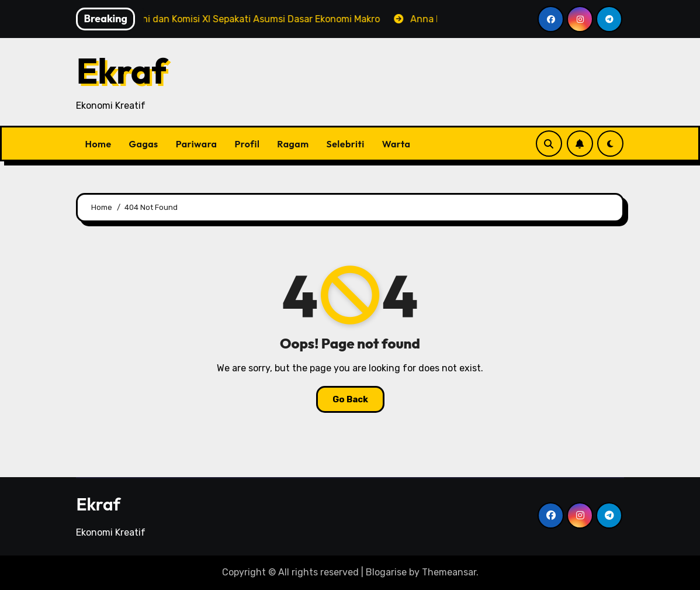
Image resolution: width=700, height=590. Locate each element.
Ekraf (121, 71)
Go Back (350, 399)
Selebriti (346, 144)
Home (98, 144)
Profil (247, 144)
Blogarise (386, 572)
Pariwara (197, 144)
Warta (396, 144)
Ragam (293, 144)
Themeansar (449, 572)
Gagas (144, 144)
